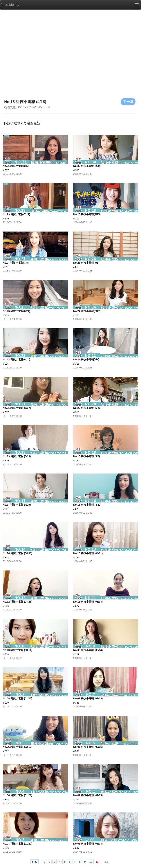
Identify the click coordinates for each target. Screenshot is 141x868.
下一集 (128, 102)
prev (35, 862)
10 (91, 862)
